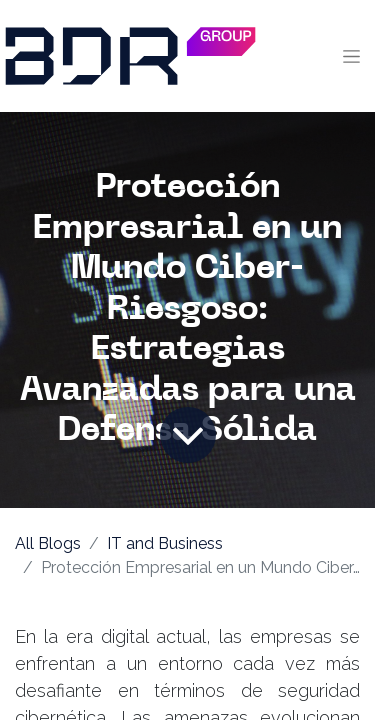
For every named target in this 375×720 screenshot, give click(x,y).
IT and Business (165, 543)
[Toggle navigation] (351, 56)
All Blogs (48, 543)
